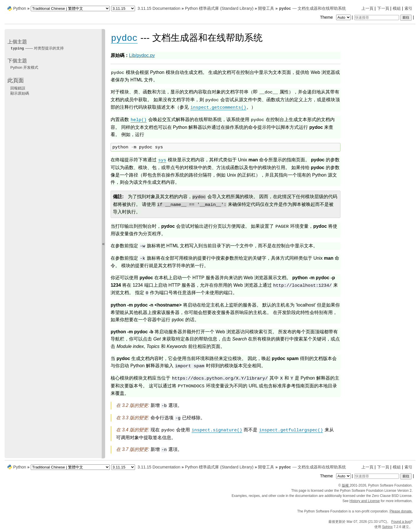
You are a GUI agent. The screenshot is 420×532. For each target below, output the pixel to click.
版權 (346, 485)
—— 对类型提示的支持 (37, 48)
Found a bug (401, 522)
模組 (397, 8)
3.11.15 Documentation (159, 8)
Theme (336, 17)
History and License (365, 501)
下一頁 (383, 8)
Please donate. (401, 511)
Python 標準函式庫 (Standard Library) (219, 8)
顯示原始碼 (20, 93)
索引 (409, 8)
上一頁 (367, 8)
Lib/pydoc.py (142, 55)
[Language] (70, 8)
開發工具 (266, 8)
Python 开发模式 (24, 67)
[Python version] (123, 8)
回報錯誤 (18, 88)
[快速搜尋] (377, 18)
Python (20, 8)
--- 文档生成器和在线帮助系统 (312, 8)
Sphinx (387, 527)
